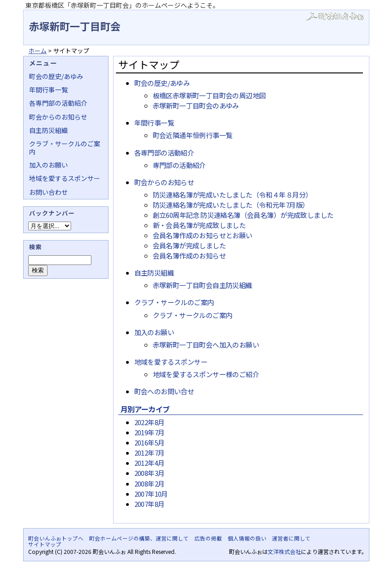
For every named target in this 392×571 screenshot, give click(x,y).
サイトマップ (45, 544)
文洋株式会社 (284, 551)
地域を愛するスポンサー (171, 362)
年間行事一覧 (154, 123)
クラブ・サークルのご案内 (174, 302)
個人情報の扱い (247, 538)
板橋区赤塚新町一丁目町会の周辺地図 (209, 95)
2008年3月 (150, 473)
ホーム (38, 51)
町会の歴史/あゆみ (162, 83)
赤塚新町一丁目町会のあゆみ (196, 105)
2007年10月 (151, 494)
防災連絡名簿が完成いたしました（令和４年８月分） (233, 195)
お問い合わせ (48, 192)
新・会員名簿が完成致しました (199, 225)
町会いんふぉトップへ (56, 538)
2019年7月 (150, 432)
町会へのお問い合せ (164, 391)
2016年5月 (150, 442)
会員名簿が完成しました (190, 245)
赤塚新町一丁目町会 (75, 26)
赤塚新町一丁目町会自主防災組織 (203, 285)
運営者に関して (291, 538)
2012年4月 (150, 463)
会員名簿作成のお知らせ (190, 255)
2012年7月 (150, 453)
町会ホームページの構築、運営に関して (139, 538)
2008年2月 (150, 484)
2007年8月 (150, 504)
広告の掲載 (208, 538)
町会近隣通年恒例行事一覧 (193, 135)
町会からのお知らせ (164, 182)
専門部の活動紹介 (179, 165)
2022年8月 (150, 422)
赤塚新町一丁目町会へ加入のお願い (206, 345)
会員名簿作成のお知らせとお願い (203, 235)
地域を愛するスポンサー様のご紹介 (206, 374)
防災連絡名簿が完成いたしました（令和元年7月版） (231, 205)
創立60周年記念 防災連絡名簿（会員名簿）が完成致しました (243, 215)
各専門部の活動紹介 (164, 153)
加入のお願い (154, 332)
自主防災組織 (154, 273)
